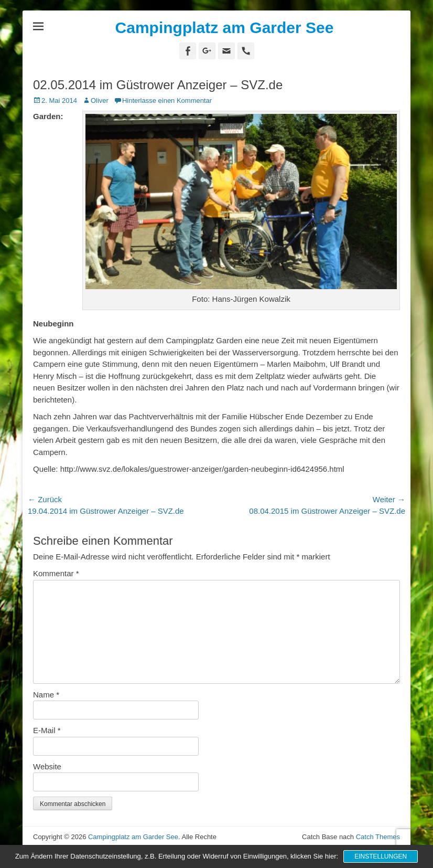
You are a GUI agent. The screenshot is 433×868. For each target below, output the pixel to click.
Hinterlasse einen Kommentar (167, 100)
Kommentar (56, 573)
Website (47, 766)
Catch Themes (378, 837)
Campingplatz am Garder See (225, 28)
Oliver (100, 100)
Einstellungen (381, 856)
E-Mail (47, 730)
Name (46, 695)
